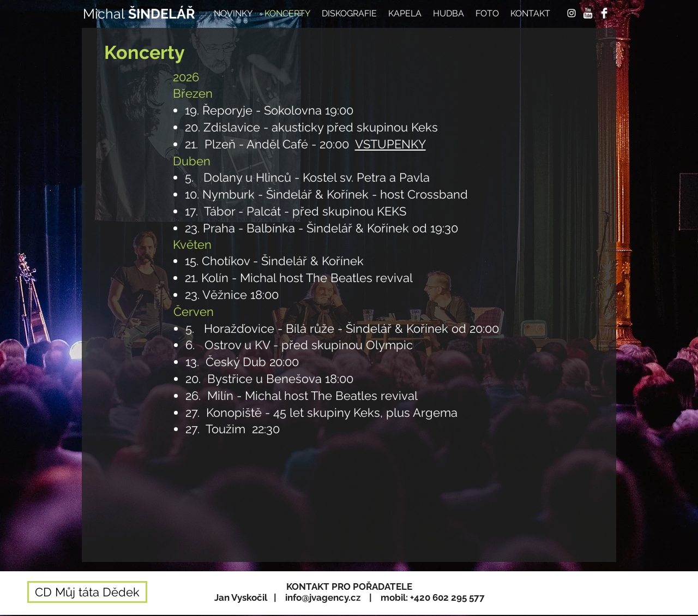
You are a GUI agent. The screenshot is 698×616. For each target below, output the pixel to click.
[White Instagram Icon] (571, 13)
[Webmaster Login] (582, 611)
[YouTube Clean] (588, 13)
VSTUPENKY (390, 144)
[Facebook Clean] (604, 13)
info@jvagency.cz (323, 597)
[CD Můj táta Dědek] (87, 592)
